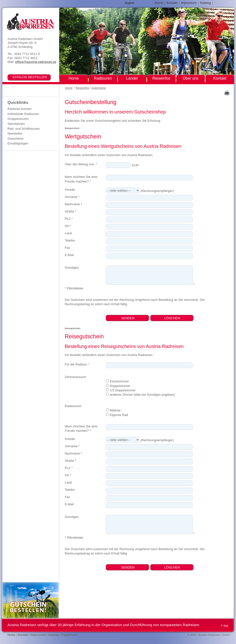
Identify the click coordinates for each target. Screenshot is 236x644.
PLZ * (69, 219)
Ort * (68, 226)
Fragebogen (69, 635)
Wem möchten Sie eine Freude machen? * (81, 179)
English (130, 3)
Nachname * (73, 204)
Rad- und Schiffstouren (24, 129)
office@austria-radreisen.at (35, 62)
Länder (132, 78)
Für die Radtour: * (77, 364)
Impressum (189, 3)
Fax (67, 248)
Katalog (205, 3)
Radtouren (103, 78)
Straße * (71, 211)
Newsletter (15, 133)
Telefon (70, 240)
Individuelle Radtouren (23, 114)
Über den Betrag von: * (81, 164)
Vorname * (72, 197)
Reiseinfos (82, 88)
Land (68, 233)
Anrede (70, 190)
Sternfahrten (16, 124)
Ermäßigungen (18, 143)
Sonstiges (72, 268)
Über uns (191, 78)
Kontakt (172, 3)
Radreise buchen (19, 109)
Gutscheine (99, 88)
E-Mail (69, 255)
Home (69, 88)
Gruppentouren (18, 119)
